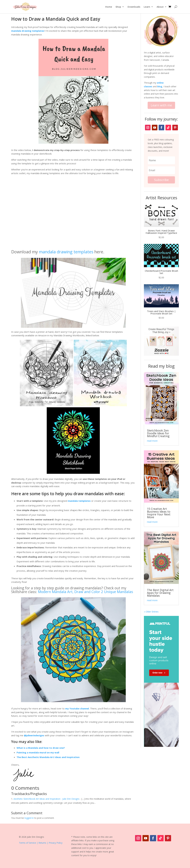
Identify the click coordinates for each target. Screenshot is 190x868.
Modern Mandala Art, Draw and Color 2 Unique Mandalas (86, 592)
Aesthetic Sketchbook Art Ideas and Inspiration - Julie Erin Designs (46, 799)
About (160, 7)
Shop (118, 7)
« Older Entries (151, 612)
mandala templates (79, 501)
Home (109, 7)
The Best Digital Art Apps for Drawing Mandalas (160, 593)
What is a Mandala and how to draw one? (41, 748)
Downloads (134, 7)
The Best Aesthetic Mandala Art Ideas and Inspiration (48, 757)
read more (152, 441)
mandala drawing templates (28, 31)
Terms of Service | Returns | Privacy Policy (41, 843)
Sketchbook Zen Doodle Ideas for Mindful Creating (158, 433)
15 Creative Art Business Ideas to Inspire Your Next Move (159, 513)
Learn (147, 7)
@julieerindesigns (34, 735)
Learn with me (161, 105)
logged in (29, 818)
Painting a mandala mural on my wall (38, 752)
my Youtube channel (77, 708)
